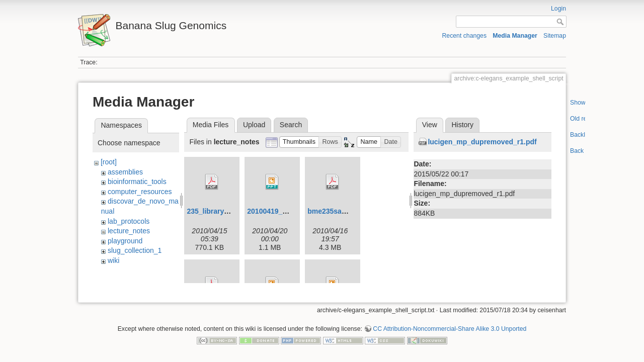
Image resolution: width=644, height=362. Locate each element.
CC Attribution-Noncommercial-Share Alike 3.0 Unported (450, 325)
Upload (254, 125)
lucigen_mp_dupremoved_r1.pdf (482, 142)
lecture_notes (129, 231)
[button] (299, 142)
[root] (109, 162)
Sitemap (555, 36)
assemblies (125, 172)
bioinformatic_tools (137, 182)
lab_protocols (129, 221)
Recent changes (465, 36)
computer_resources (140, 192)
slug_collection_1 (135, 250)
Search (291, 125)
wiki (113, 260)
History (462, 125)
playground (125, 241)
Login (558, 9)
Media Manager (515, 36)
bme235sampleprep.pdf (347, 211)
